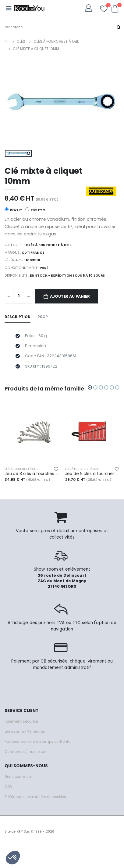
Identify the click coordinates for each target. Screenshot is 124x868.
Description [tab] (18, 317)
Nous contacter (18, 777)
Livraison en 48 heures (25, 732)
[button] (115, 9)
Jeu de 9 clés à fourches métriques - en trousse (92, 474)
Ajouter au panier (70, 296)
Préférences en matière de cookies (35, 797)
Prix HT (13, 210)
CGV (9, 787)
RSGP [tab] (43, 317)
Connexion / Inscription (25, 752)
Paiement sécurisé (21, 721)
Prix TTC (35, 210)
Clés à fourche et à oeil (56, 41)
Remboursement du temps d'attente (37, 742)
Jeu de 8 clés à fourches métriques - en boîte (32, 474)
